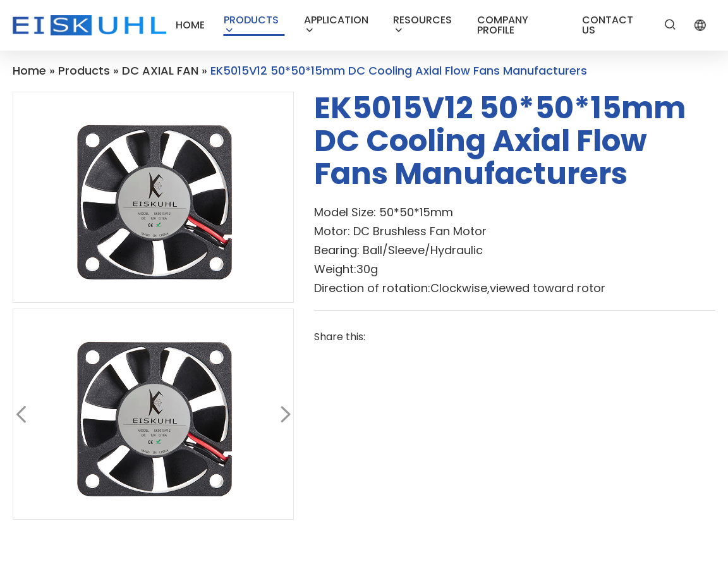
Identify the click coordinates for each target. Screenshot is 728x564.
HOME (190, 25)
